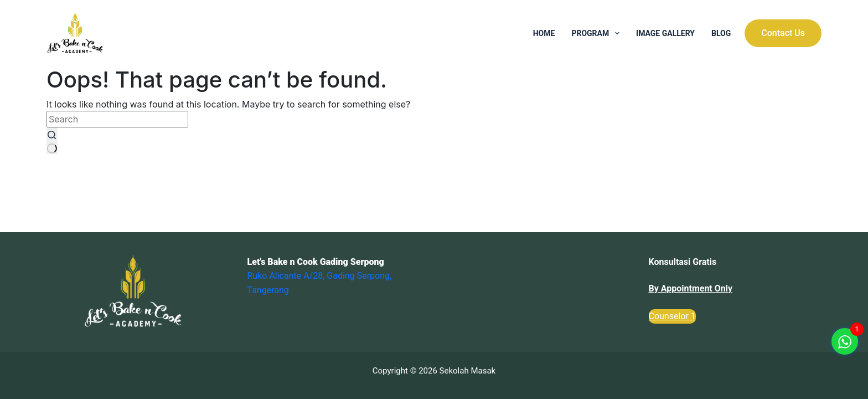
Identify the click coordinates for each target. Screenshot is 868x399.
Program (598, 33)
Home (544, 33)
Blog (721, 33)
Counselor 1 (672, 316)
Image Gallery (665, 33)
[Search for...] (117, 119)
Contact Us (783, 33)
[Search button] (52, 141)
